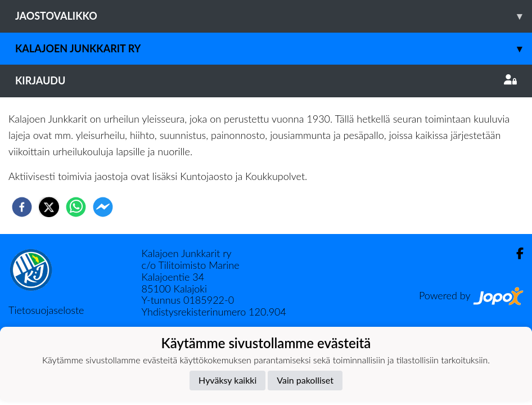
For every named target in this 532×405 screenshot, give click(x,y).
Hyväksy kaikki (227, 380)
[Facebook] (515, 253)
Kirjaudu (266, 80)
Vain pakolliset (305, 380)
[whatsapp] (76, 207)
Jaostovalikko (274, 16)
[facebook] (22, 207)
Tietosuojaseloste (46, 310)
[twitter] (49, 207)
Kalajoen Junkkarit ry (274, 49)
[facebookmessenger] (103, 207)
